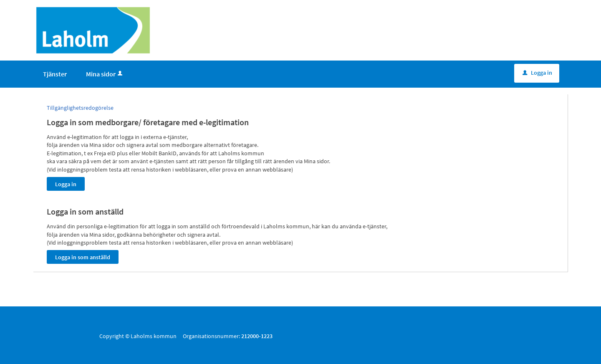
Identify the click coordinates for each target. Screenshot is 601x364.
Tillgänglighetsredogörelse (80, 108)
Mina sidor (105, 74)
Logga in (537, 73)
